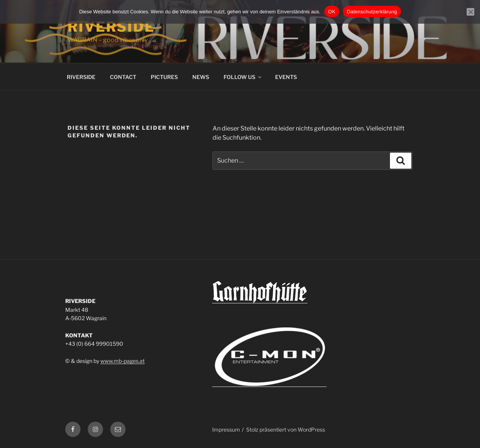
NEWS (201, 77)
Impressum (226, 429)
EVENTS (286, 77)
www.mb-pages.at (122, 361)
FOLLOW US (243, 77)
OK (332, 12)
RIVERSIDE (81, 77)
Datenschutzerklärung (372, 12)
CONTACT (123, 77)
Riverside (111, 27)
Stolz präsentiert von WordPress (286, 429)
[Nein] (470, 12)
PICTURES (164, 77)
